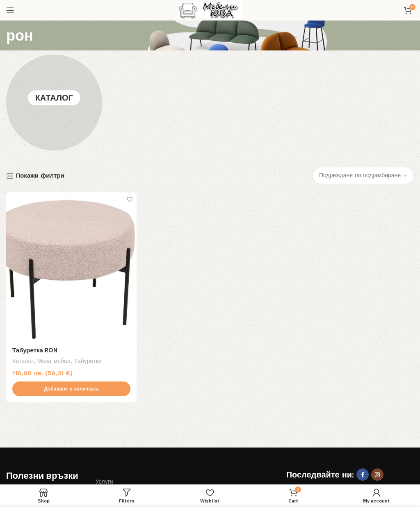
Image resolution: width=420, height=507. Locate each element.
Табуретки (88, 276)
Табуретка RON (35, 265)
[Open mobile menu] (10, 10)
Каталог (54, 60)
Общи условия (115, 424)
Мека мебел (54, 276)
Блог (12, 424)
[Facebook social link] (363, 389)
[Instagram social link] (377, 389)
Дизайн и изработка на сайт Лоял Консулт (237, 471)
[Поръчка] (363, 90)
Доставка (18, 438)
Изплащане (111, 410)
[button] (71, 304)
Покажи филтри (40, 91)
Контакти (107, 438)
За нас (15, 410)
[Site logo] (210, 10)
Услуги (104, 396)
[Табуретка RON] (71, 181)
